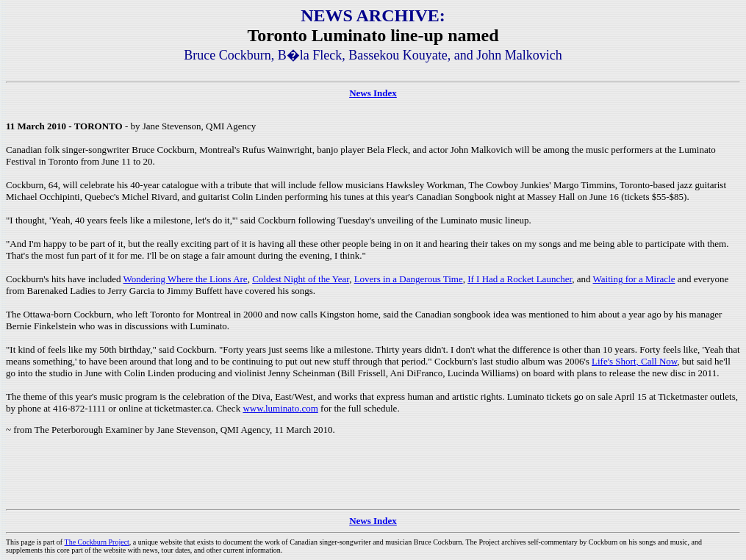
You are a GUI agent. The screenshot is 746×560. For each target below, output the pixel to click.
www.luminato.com (280, 408)
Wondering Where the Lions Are (186, 279)
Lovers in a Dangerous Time (409, 279)
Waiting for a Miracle (634, 279)
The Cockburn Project (97, 542)
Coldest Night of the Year (301, 279)
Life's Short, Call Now (634, 361)
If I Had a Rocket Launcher (520, 279)
